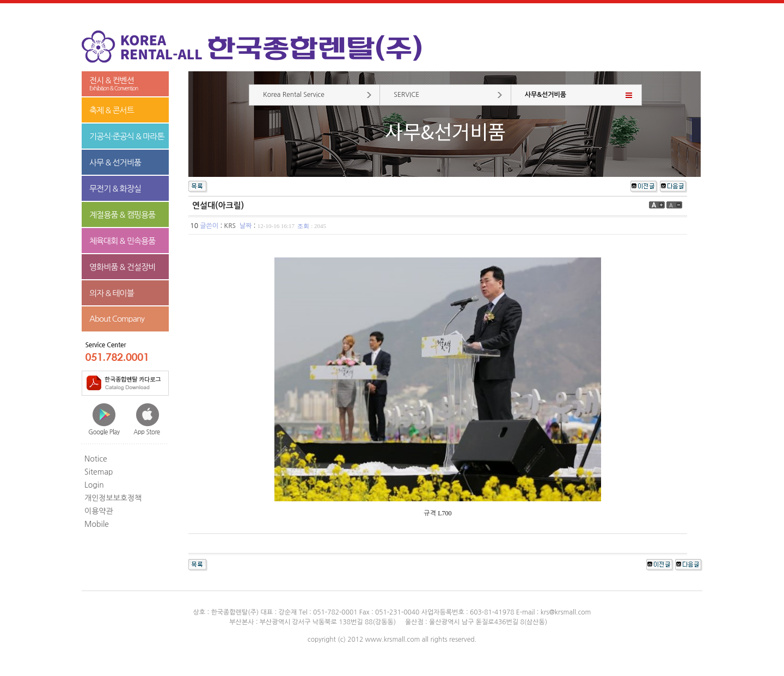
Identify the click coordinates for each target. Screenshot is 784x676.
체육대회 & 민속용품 (122, 241)
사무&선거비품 (546, 95)
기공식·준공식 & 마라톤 (127, 136)
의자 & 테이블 (112, 293)
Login (94, 485)
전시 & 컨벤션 (125, 84)
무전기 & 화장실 (115, 189)
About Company (117, 319)
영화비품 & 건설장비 (122, 267)
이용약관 (99, 511)
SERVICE (406, 95)
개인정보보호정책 (113, 498)
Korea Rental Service (294, 95)
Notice (96, 459)
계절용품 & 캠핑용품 (122, 215)
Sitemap (99, 472)
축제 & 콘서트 (112, 110)
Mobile (97, 524)
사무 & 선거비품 (115, 162)
